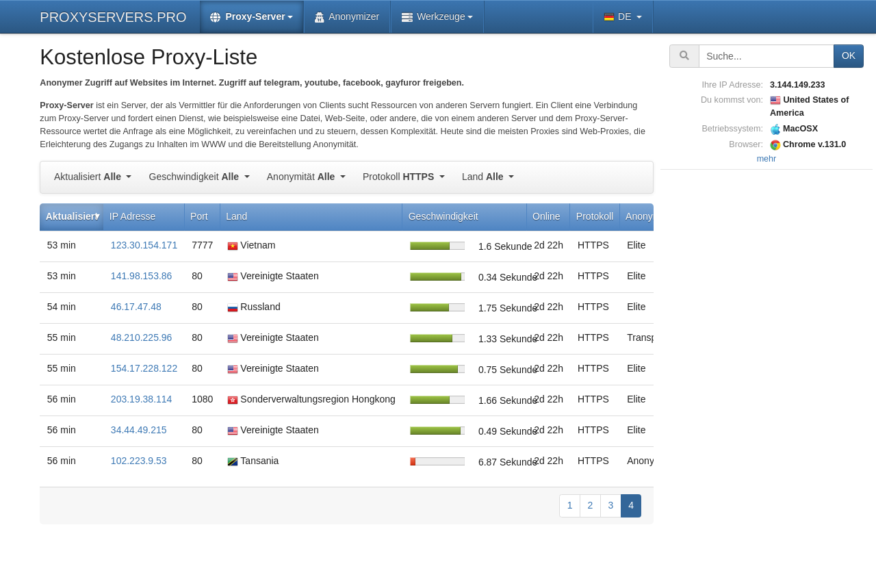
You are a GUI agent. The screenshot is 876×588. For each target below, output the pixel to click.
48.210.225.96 (142, 337)
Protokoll (400, 177)
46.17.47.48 (136, 307)
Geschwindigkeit (195, 177)
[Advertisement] (766, 379)
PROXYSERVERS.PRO (113, 17)
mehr (767, 159)
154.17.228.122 (144, 368)
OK (849, 55)
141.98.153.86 (142, 276)
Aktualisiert (89, 177)
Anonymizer (347, 17)
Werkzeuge (434, 17)
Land (484, 177)
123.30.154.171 (144, 245)
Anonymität (302, 177)
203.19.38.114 (142, 399)
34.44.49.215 (139, 430)
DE (619, 17)
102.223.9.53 (139, 461)
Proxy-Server (247, 17)
